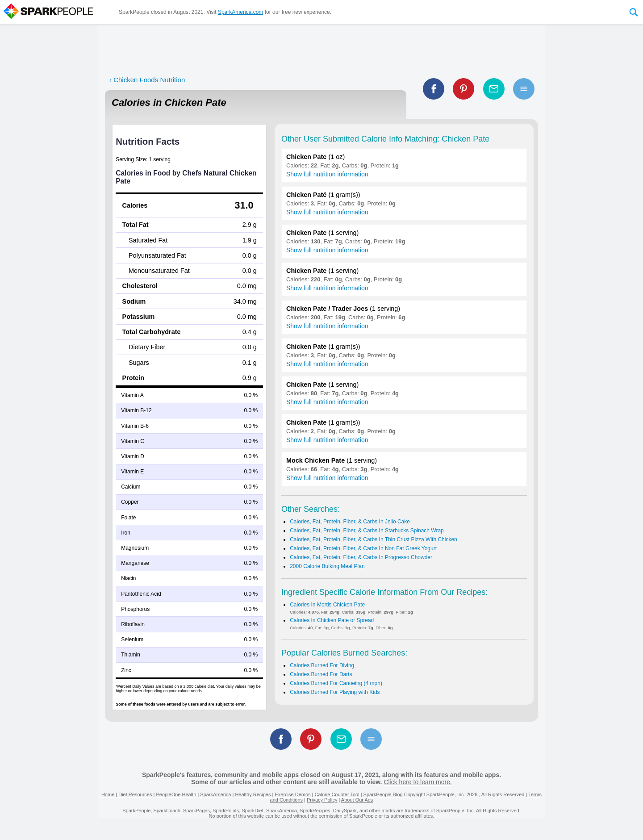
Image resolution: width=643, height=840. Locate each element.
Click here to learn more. (418, 782)
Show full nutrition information (327, 174)
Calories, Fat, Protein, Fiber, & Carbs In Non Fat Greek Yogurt (363, 548)
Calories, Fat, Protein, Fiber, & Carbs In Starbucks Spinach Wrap (367, 531)
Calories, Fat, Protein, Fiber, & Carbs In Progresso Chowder (361, 557)
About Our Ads (357, 800)
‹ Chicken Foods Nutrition (147, 80)
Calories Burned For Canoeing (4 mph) (336, 683)
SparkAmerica (215, 794)
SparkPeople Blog (383, 794)
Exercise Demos (292, 794)
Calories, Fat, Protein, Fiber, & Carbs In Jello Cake (350, 522)
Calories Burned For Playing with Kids (335, 692)
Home (108, 794)
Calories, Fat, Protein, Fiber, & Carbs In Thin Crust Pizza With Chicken (374, 539)
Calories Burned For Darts (321, 674)
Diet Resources (135, 794)
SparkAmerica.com (240, 12)
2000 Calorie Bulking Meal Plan (327, 566)
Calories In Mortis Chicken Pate (327, 605)
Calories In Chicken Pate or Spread (332, 620)
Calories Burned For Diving (322, 665)
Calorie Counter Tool (337, 794)
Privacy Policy (322, 800)
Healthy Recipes (253, 794)
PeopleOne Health (176, 794)
